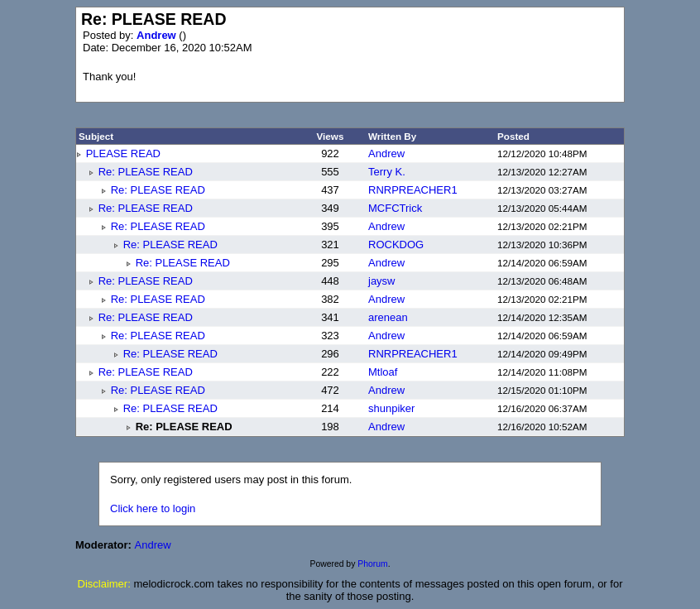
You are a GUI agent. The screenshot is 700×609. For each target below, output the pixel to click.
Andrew (158, 35)
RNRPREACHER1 (413, 190)
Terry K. (387, 172)
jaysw (382, 281)
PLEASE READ (123, 153)
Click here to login (153, 508)
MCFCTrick (395, 208)
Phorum (372, 564)
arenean (388, 317)
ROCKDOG (396, 245)
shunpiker (391, 408)
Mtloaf (383, 372)
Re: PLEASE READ (146, 172)
